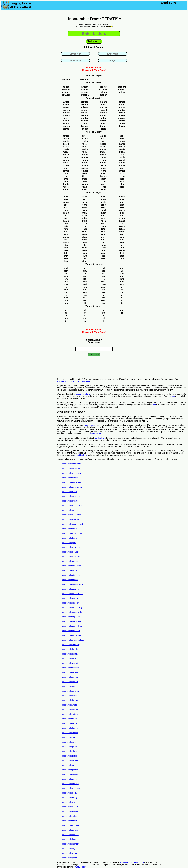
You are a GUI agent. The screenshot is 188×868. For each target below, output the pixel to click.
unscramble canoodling (72, 626)
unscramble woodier (70, 598)
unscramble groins (70, 570)
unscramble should (70, 737)
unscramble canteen (70, 844)
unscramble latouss (70, 728)
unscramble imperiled (71, 617)
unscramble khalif (69, 529)
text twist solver (84, 381)
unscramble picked (70, 770)
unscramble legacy (70, 654)
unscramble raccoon (70, 668)
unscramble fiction (70, 756)
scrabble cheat (81, 455)
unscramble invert (69, 839)
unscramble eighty (70, 849)
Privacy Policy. (80, 867)
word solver (99, 438)
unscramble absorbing (71, 468)
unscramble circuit (70, 742)
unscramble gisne (69, 858)
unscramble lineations (71, 501)
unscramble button (70, 700)
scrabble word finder (66, 381)
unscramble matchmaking (73, 640)
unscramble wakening (71, 645)
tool (154, 405)
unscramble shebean (71, 631)
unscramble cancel (70, 696)
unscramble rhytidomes (72, 506)
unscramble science (70, 714)
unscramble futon (69, 492)
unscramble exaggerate (72, 557)
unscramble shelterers (71, 621)
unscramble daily (69, 765)
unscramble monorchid (72, 473)
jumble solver (95, 434)
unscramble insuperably (72, 608)
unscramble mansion (71, 788)
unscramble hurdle (70, 649)
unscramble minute (70, 802)
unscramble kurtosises (71, 482)
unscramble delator (70, 510)
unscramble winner (70, 760)
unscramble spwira (70, 774)
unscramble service (70, 682)
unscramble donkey (70, 779)
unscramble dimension (71, 575)
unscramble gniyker (70, 830)
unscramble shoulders (71, 566)
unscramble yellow (70, 811)
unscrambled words (84, 394)
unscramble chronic (70, 784)
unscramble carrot (69, 821)
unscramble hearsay (70, 552)
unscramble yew (69, 543)
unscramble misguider (71, 547)
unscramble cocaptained (72, 524)
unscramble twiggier (70, 519)
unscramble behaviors (71, 515)
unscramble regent (70, 672)
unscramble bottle (69, 723)
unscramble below (70, 793)
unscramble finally (69, 798)
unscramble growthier (71, 496)
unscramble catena (70, 580)
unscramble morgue (70, 825)
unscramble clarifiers (71, 603)
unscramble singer (70, 751)
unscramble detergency (72, 487)
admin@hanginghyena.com (132, 862)
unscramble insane (70, 659)
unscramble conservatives (73, 612)
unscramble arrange (70, 691)
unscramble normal (70, 677)
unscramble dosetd (70, 807)
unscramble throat (69, 853)
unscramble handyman (72, 635)
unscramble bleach (70, 686)
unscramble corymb (70, 589)
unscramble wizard (70, 663)
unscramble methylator (72, 464)
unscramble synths (70, 478)
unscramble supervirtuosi (72, 584)
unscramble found (69, 719)
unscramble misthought (72, 533)
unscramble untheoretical (73, 594)
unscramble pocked (70, 561)
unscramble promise (70, 747)
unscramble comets (70, 835)
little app (171, 396)
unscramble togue (69, 538)
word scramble (90, 425)
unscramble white (69, 705)
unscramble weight (70, 733)
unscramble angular (70, 709)
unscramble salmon (70, 816)
